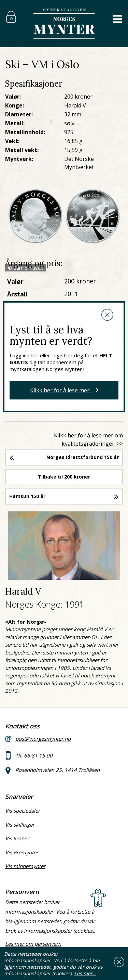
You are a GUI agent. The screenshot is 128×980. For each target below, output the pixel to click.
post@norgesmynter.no (43, 739)
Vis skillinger (20, 825)
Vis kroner (17, 838)
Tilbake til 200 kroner (64, 477)
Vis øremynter (22, 852)
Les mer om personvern (33, 944)
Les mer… (85, 973)
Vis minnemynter (25, 866)
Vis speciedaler (23, 811)
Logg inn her (24, 355)
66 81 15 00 (38, 755)
